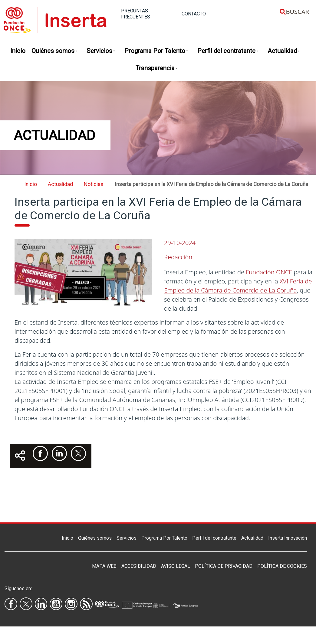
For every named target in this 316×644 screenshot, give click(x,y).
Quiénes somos (54, 51)
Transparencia (157, 69)
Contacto (194, 14)
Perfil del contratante (228, 51)
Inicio (18, 51)
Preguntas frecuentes (136, 14)
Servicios (101, 51)
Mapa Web (104, 566)
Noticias (94, 184)
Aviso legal (176, 566)
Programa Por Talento (156, 51)
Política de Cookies (282, 566)
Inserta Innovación (288, 538)
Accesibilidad (139, 566)
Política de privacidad (224, 566)
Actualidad (284, 51)
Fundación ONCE (269, 272)
